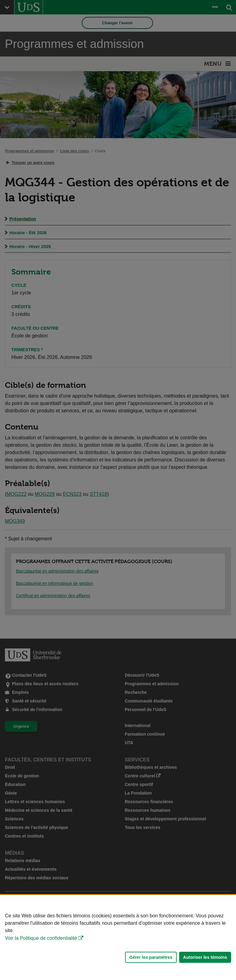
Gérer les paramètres (151, 957)
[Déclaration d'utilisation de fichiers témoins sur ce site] (118, 937)
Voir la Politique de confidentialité (41, 938)
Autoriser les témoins (205, 957)
